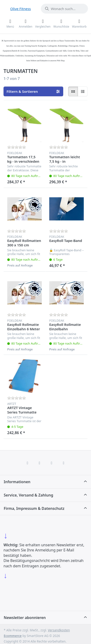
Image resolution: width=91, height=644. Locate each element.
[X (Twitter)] (39, 463)
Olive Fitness (21, 9)
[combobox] (64, 9)
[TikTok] (52, 463)
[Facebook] (28, 463)
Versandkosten (59, 630)
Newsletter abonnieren (25, 618)
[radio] (73, 91)
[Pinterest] (64, 463)
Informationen (17, 482)
